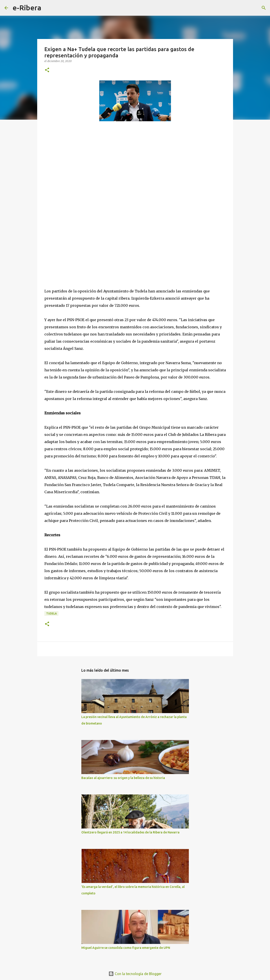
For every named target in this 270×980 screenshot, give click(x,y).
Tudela (51, 613)
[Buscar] (48, 8)
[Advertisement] (78, 166)
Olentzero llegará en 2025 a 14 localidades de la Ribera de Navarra (130, 832)
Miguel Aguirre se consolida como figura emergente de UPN (126, 948)
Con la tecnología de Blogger (135, 974)
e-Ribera (27, 8)
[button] (47, 70)
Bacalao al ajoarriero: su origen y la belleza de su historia (123, 778)
